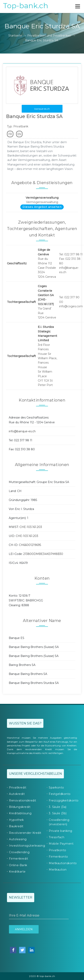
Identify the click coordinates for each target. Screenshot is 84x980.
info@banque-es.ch (22, 431)
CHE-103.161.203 (31, 527)
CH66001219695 (30, 545)
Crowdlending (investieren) (59, 822)
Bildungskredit (20, 807)
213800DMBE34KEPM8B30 (43, 554)
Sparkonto (56, 788)
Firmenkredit (19, 859)
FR (10, 134)
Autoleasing (18, 839)
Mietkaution (58, 870)
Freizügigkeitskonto (64, 800)
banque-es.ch (42, 109)
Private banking (61, 831)
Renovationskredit (23, 800)
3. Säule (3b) (58, 813)
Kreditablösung (20, 813)
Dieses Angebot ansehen (42, 207)
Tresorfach (57, 837)
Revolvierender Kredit (25, 833)
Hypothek (16, 820)
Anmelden (24, 929)
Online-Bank (18, 865)
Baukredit (16, 826)
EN (19, 134)
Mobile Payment (61, 844)
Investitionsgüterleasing (27, 846)
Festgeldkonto (60, 794)
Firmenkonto (58, 857)
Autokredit (17, 794)
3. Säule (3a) (58, 807)
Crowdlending (19, 852)
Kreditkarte (17, 872)
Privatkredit (18, 788)
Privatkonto (58, 850)
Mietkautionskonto (63, 863)
